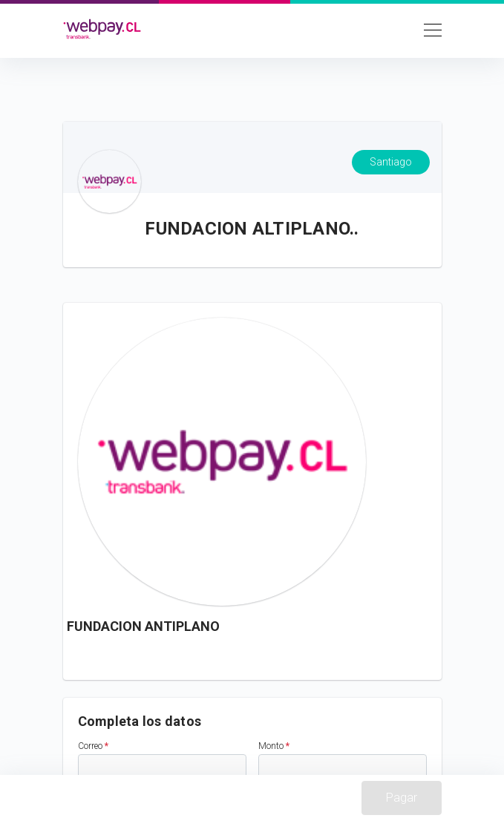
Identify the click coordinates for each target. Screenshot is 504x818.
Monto (274, 746)
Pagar (402, 798)
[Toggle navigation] (428, 29)
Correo (93, 746)
